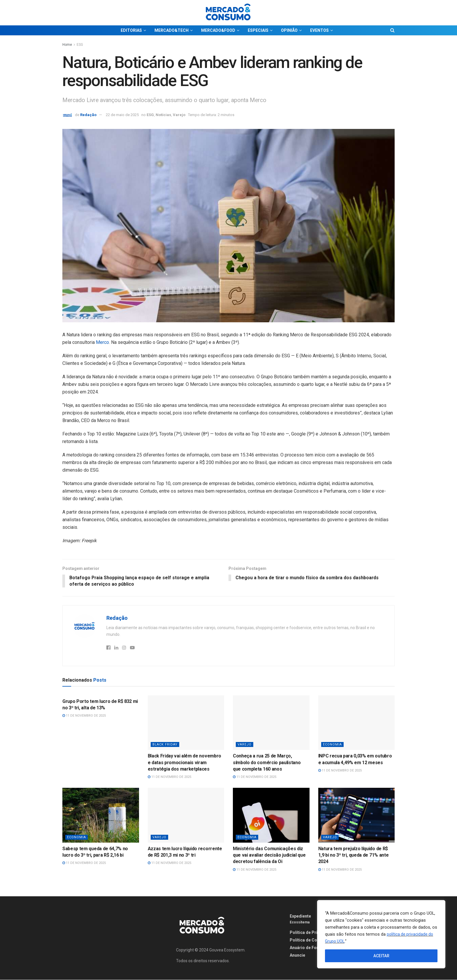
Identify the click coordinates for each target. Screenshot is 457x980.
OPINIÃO (289, 30)
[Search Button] (392, 30)
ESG (80, 45)
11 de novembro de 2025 (84, 716)
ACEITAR (381, 956)
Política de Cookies (309, 940)
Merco (102, 342)
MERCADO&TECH (172, 30)
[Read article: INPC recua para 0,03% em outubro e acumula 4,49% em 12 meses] (357, 723)
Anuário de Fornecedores (314, 948)
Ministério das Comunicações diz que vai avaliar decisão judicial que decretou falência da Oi (269, 855)
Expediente (300, 916)
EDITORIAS (131, 30)
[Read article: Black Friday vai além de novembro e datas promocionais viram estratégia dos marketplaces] (186, 723)
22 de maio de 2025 (122, 115)
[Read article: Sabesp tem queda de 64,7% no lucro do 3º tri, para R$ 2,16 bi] (101, 815)
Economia (332, 745)
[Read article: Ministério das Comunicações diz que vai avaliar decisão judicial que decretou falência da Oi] (271, 815)
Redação (88, 115)
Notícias (163, 115)
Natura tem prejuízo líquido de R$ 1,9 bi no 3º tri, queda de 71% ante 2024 (354, 855)
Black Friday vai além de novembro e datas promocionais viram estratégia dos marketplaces (184, 763)
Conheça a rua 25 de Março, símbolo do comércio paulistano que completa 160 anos (267, 763)
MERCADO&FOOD (218, 30)
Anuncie (297, 956)
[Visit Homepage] (228, 13)
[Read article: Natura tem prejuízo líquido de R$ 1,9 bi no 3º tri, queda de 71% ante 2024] (357, 815)
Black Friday (165, 745)
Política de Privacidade (312, 933)
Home (67, 45)
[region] (381, 934)
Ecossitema (300, 923)
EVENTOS (319, 30)
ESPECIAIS (258, 30)
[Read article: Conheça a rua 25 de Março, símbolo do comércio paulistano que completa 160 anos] (271, 723)
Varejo (179, 115)
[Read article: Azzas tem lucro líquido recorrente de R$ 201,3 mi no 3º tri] (186, 815)
